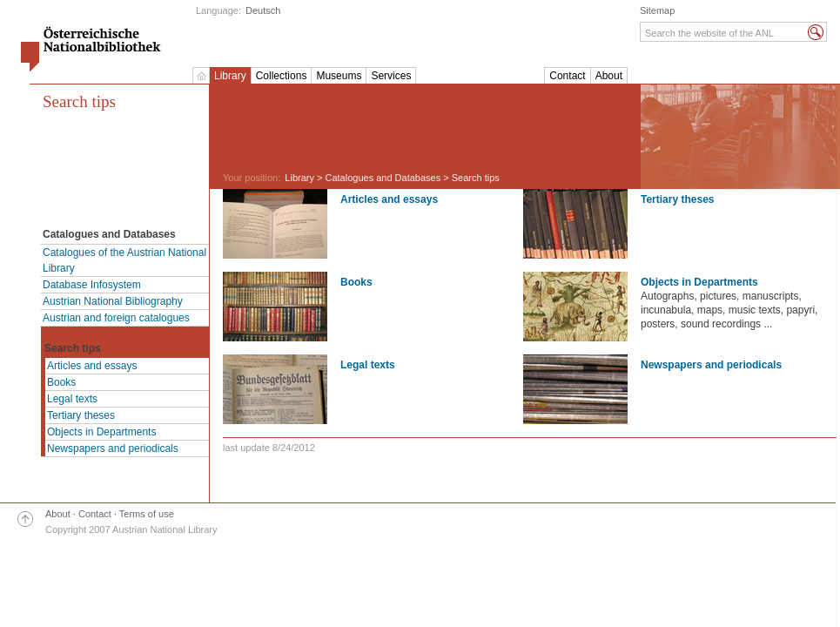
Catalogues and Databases (383, 178)
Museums (339, 76)
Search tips (79, 101)
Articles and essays (92, 366)
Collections (282, 76)
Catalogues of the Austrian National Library (124, 260)
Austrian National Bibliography (113, 301)
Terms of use (147, 514)
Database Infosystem (92, 285)
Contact (567, 76)
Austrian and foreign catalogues (116, 318)
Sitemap (657, 10)
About (609, 76)
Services (391, 76)
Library (230, 76)
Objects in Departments (101, 432)
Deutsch (263, 10)
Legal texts (72, 399)
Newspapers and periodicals (113, 448)
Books (61, 382)
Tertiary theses (81, 415)
